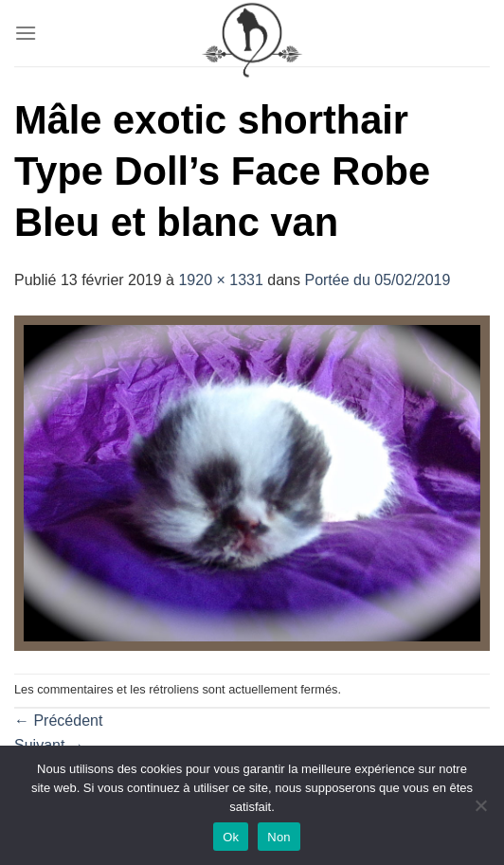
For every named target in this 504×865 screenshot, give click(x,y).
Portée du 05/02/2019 (377, 280)
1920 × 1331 (220, 280)
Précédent (58, 721)
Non (279, 837)
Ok (231, 837)
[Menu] (26, 33)
